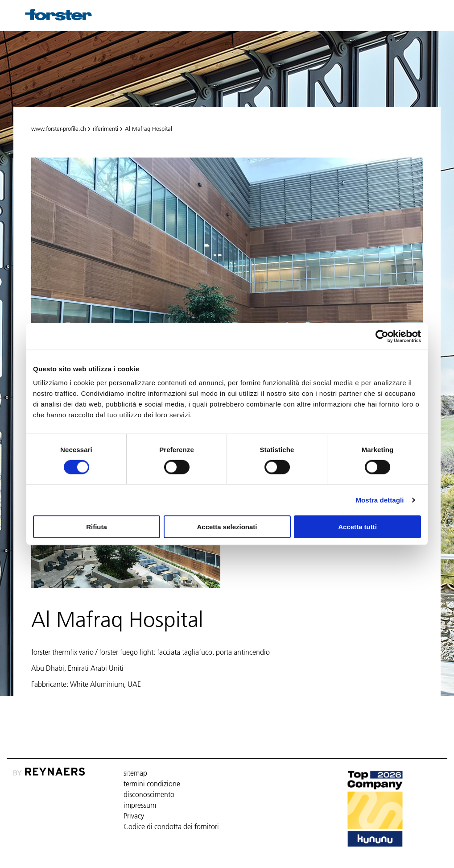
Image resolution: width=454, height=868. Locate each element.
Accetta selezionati (227, 527)
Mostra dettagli (380, 500)
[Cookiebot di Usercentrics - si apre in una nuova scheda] (382, 336)
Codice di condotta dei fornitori (171, 826)
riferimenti (105, 129)
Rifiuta (97, 527)
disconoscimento (149, 794)
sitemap (135, 773)
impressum (140, 805)
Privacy (134, 816)
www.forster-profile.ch (59, 129)
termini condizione (152, 784)
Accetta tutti (357, 527)
